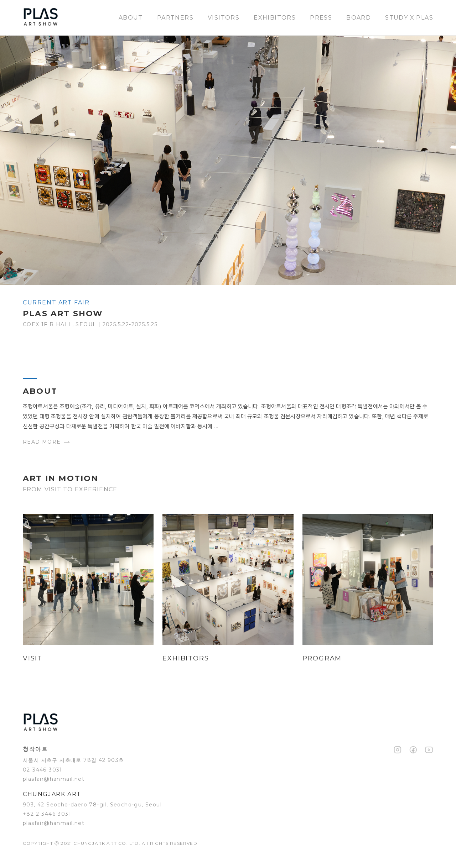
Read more (46, 442)
